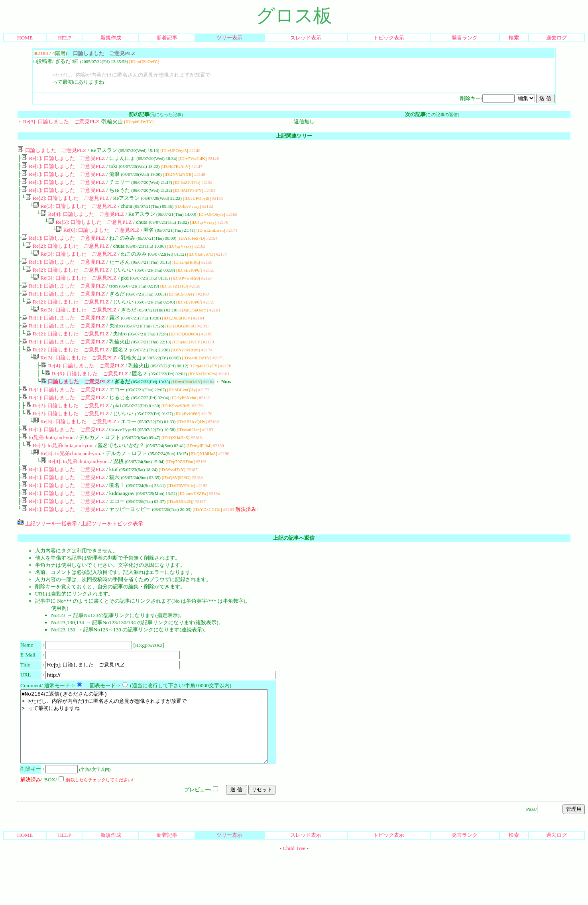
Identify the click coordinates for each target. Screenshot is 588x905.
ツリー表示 (229, 38)
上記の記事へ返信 (294, 574)
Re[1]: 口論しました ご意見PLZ (63, 159)
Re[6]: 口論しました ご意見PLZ (97, 238)
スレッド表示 (306, 38)
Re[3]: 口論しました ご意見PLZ (75, 212)
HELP (64, 38)
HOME (25, 38)
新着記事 (167, 38)
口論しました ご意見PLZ (52, 150)
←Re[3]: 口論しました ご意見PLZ (58, 121)
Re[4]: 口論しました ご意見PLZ (82, 220)
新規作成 (111, 38)
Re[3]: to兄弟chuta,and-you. (67, 484)
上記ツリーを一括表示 (47, 559)
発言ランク (465, 38)
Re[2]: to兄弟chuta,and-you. (60, 475)
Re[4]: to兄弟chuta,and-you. (75, 492)
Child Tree (294, 898)
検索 (514, 38)
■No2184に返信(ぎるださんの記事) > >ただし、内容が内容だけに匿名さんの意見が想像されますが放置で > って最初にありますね (159, 769)
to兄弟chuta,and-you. (48, 466)
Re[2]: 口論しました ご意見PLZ (67, 203)
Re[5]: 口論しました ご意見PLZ (90, 229)
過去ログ (557, 38)
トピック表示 (389, 38)
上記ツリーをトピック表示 (112, 559)
